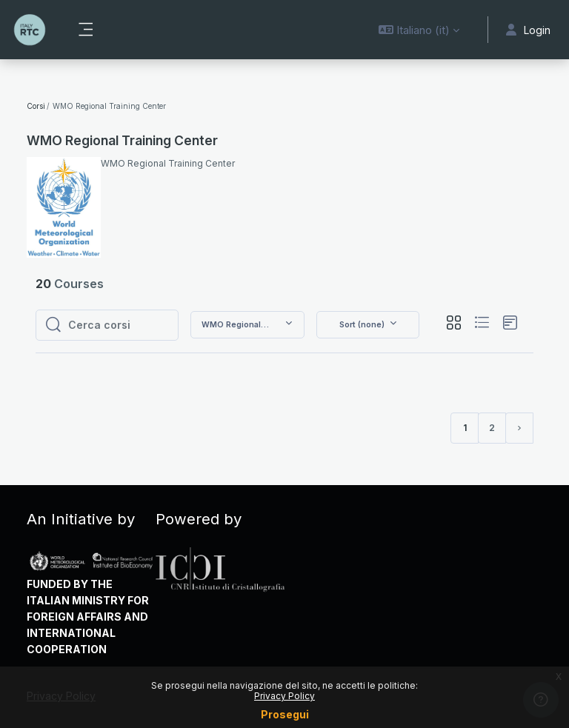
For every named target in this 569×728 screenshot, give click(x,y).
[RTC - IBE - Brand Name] (30, 30)
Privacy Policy (284, 696)
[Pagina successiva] (519, 428)
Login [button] (528, 30)
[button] (419, 30)
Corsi (36, 106)
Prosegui (285, 714)
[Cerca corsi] (119, 325)
